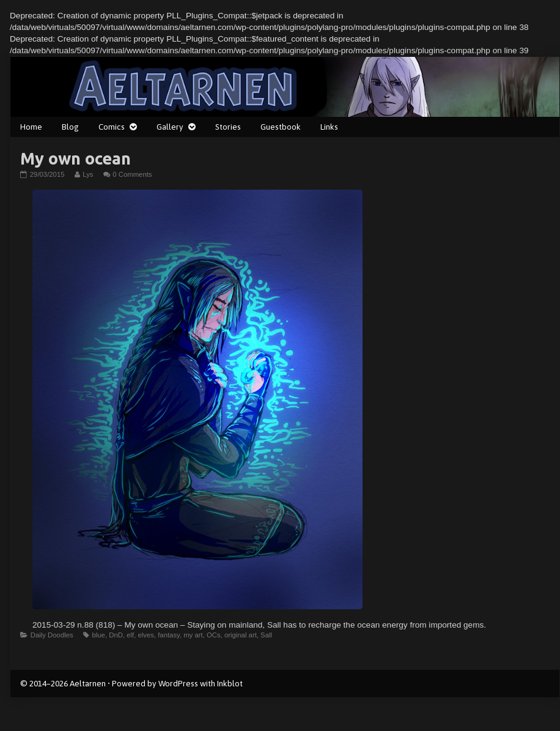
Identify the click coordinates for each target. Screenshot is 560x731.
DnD (116, 635)
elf (130, 635)
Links (329, 127)
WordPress (178, 683)
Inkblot (230, 683)
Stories (228, 127)
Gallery (170, 127)
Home (31, 127)
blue (98, 635)
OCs (214, 635)
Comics (112, 127)
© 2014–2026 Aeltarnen (63, 683)
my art (193, 635)
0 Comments (132, 174)
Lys (87, 174)
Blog (70, 127)
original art (241, 635)
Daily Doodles (52, 635)
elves (146, 635)
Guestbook (281, 127)
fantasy (169, 635)
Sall (266, 635)
